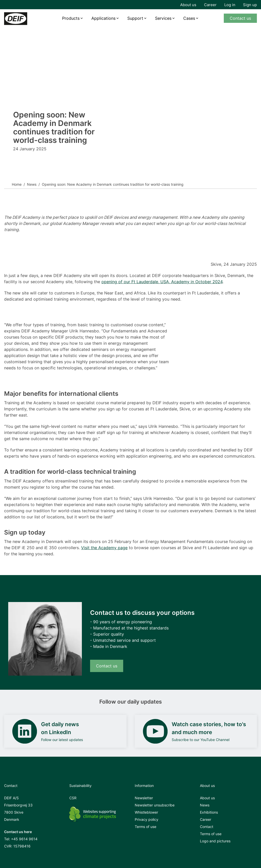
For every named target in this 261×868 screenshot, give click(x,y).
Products (71, 18)
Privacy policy (147, 819)
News (32, 184)
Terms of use (146, 827)
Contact (207, 827)
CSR (73, 798)
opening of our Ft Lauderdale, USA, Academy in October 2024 (162, 282)
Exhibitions (209, 812)
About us (188, 5)
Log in (230, 5)
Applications (103, 18)
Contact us (240, 18)
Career (210, 5)
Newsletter (144, 798)
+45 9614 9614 (24, 839)
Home (17, 184)
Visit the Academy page (104, 548)
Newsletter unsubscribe (155, 805)
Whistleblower (146, 812)
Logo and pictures (215, 841)
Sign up (250, 5)
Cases (189, 18)
